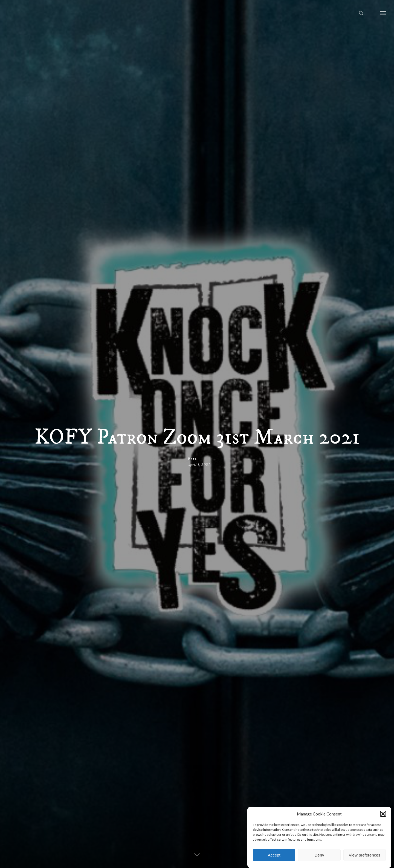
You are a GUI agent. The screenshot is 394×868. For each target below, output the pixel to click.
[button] (383, 824)
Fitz (192, 459)
